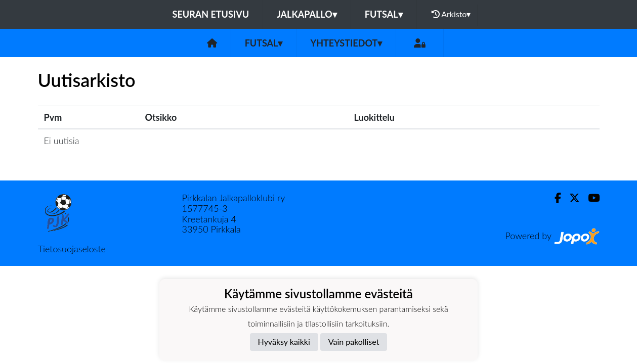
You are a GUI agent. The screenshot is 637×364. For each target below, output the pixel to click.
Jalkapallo (307, 14)
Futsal (384, 14)
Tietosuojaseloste (72, 249)
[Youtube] (590, 198)
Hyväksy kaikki (284, 342)
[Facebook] (554, 198)
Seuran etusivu (211, 14)
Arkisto (451, 14)
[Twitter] (570, 198)
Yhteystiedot (346, 43)
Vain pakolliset (354, 342)
